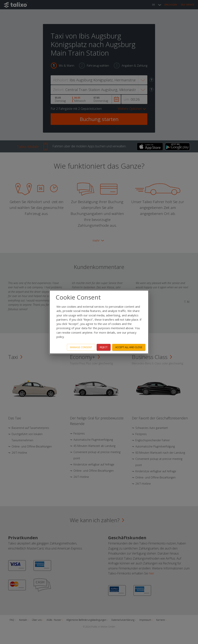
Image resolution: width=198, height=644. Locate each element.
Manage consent (81, 347)
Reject (104, 347)
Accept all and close (129, 347)
